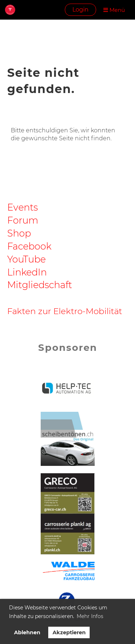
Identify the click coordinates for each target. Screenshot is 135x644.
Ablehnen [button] (27, 632)
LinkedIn (27, 272)
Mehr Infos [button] (90, 616)
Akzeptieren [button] (69, 632)
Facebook (29, 246)
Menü (114, 10)
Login (80, 10)
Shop (19, 233)
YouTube (26, 259)
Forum (23, 220)
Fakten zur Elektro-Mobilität (65, 311)
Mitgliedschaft (40, 285)
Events (22, 207)
